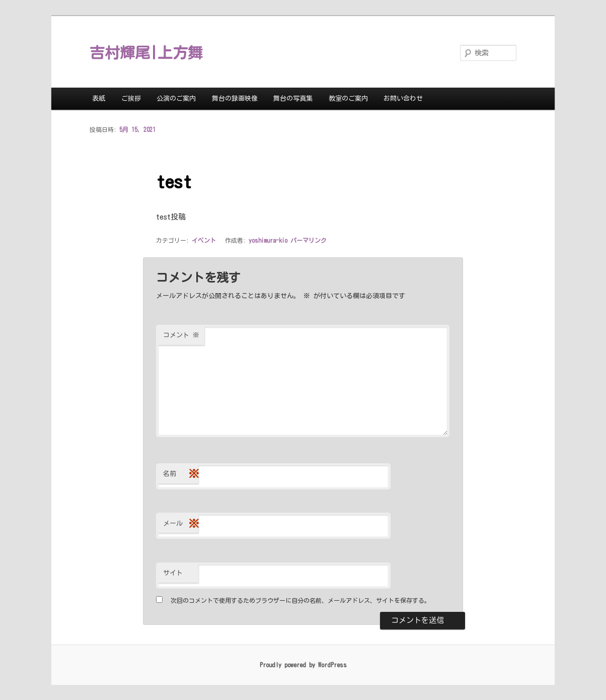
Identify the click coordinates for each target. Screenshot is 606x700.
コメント (181, 335)
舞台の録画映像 (235, 98)
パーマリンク (309, 240)
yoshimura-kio (268, 240)
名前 (181, 474)
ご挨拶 (131, 98)
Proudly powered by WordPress (303, 665)
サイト (173, 573)
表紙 (99, 98)
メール (181, 524)
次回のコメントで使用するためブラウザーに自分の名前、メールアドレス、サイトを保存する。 (300, 600)
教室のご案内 (348, 98)
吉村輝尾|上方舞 (146, 53)
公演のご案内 (176, 98)
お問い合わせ (403, 98)
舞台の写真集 (293, 98)
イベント (204, 240)
